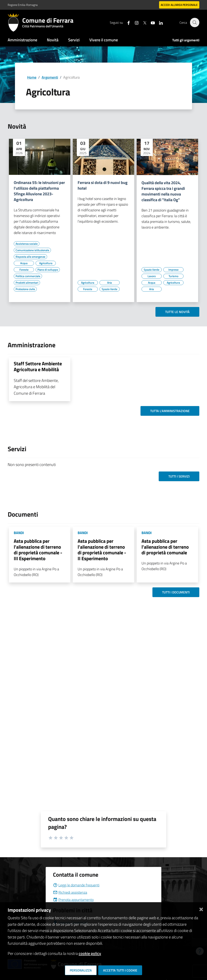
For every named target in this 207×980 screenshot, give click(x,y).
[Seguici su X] (143, 22)
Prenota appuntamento (73, 900)
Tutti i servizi (179, 476)
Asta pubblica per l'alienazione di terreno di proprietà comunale (165, 547)
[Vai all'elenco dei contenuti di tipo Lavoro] (152, 276)
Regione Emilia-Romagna (23, 5)
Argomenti (50, 77)
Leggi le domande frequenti (76, 885)
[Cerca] (194, 22)
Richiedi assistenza (70, 892)
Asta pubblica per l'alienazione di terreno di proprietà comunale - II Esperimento (102, 550)
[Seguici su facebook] (126, 22)
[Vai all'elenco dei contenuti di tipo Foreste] (24, 270)
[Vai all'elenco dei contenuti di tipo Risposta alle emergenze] (30, 257)
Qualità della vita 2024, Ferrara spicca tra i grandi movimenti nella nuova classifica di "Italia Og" (163, 191)
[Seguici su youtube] (151, 22)
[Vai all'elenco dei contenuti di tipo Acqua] (24, 263)
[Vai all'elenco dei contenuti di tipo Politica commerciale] (28, 276)
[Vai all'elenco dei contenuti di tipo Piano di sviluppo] (48, 270)
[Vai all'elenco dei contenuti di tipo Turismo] (173, 276)
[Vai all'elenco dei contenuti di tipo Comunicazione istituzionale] (32, 250)
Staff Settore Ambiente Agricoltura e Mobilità (38, 366)
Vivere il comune (104, 40)
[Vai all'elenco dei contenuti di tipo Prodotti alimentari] (27, 283)
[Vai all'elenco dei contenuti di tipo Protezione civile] (25, 289)
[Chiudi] (201, 908)
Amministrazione (22, 40)
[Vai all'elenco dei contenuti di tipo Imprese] (173, 270)
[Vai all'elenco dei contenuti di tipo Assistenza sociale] (27, 244)
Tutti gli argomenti (186, 40)
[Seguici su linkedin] (159, 22)
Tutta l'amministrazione (170, 411)
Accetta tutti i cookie (120, 970)
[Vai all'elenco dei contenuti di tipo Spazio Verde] (110, 289)
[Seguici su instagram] (134, 22)
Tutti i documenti (176, 592)
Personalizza (81, 970)
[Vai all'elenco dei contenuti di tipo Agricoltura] (46, 263)
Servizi (74, 40)
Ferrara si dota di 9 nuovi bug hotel (103, 185)
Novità (53, 40)
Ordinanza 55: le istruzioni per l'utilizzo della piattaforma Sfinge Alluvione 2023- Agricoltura (39, 191)
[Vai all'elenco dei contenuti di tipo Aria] (110, 283)
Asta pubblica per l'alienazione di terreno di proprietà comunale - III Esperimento (38, 550)
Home (32, 77)
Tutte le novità (177, 312)
